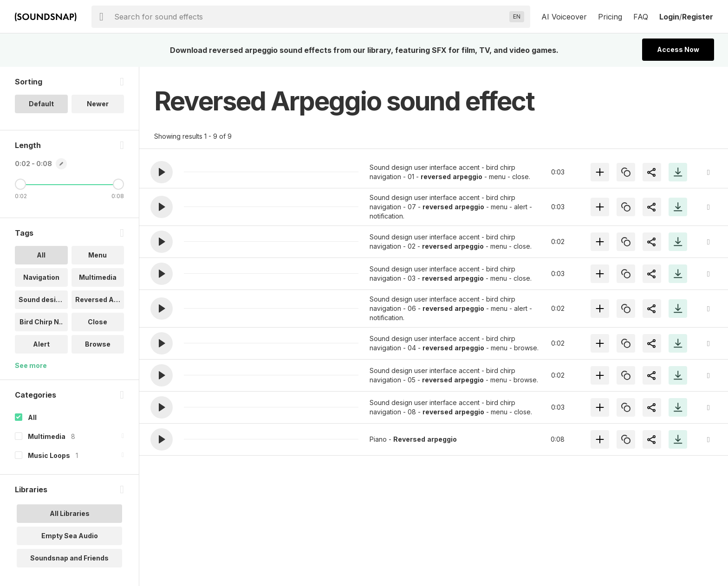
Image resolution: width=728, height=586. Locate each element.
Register (698, 17)
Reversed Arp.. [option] (100, 299)
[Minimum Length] (20, 184)
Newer (98, 104)
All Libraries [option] (70, 513)
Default (41, 104)
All (32, 417)
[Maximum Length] (118, 184)
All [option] (41, 255)
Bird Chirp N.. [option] (41, 322)
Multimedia (47, 436)
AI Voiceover (564, 17)
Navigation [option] (41, 277)
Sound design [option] (41, 299)
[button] (162, 172)
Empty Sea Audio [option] (70, 536)
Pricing (610, 17)
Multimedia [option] (98, 277)
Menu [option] (97, 255)
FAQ (641, 17)
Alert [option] (41, 344)
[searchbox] (310, 17)
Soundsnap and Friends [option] (69, 558)
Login (669, 17)
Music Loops (49, 455)
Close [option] (97, 322)
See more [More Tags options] (31, 365)
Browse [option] (98, 344)
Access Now (678, 49)
